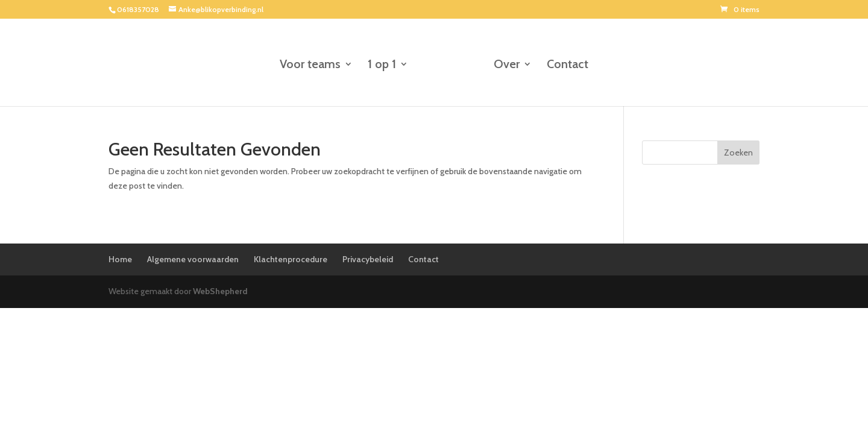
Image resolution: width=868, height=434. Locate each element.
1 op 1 (382, 65)
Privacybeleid (368, 259)
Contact (568, 65)
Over (507, 65)
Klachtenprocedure (291, 259)
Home (120, 259)
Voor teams (310, 65)
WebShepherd (220, 291)
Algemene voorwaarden (193, 259)
